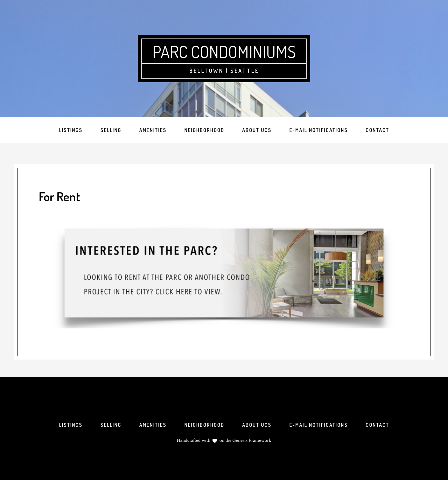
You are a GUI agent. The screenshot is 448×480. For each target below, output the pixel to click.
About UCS (257, 425)
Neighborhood (204, 425)
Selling (111, 425)
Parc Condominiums (224, 51)
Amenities (153, 425)
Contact (377, 425)
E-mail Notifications (319, 425)
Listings (71, 425)
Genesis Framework (251, 440)
